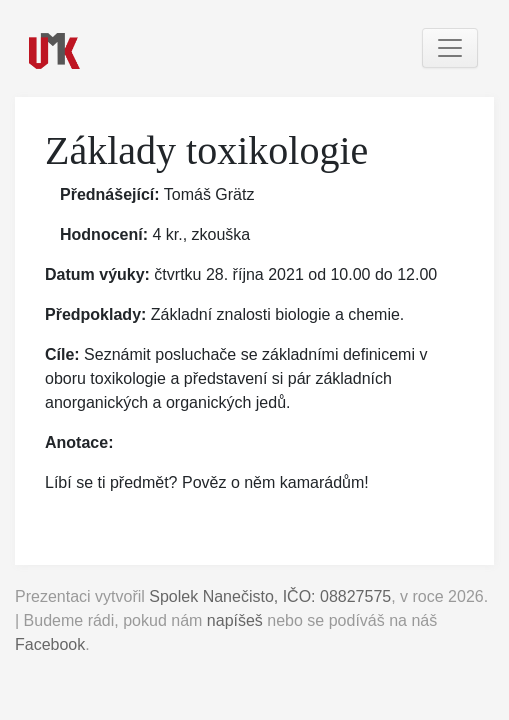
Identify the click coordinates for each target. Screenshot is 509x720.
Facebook (50, 644)
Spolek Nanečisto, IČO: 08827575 (270, 596)
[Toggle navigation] (450, 48)
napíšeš (235, 620)
